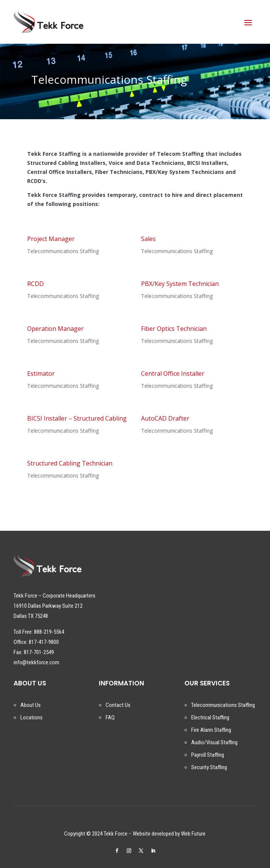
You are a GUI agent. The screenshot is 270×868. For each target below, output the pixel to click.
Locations (31, 717)
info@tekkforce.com (36, 662)
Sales (148, 239)
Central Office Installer (173, 373)
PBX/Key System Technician (180, 284)
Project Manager (51, 239)
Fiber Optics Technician (174, 329)
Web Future (193, 834)
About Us (31, 705)
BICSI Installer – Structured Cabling (77, 418)
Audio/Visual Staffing (214, 742)
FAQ (110, 717)
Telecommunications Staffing (63, 251)
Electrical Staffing (210, 717)
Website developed (153, 834)
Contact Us (118, 705)
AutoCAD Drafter (165, 418)
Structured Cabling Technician (70, 463)
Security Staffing (209, 767)
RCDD (35, 284)
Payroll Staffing (208, 755)
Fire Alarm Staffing (211, 730)
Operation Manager (55, 329)
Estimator (41, 373)
